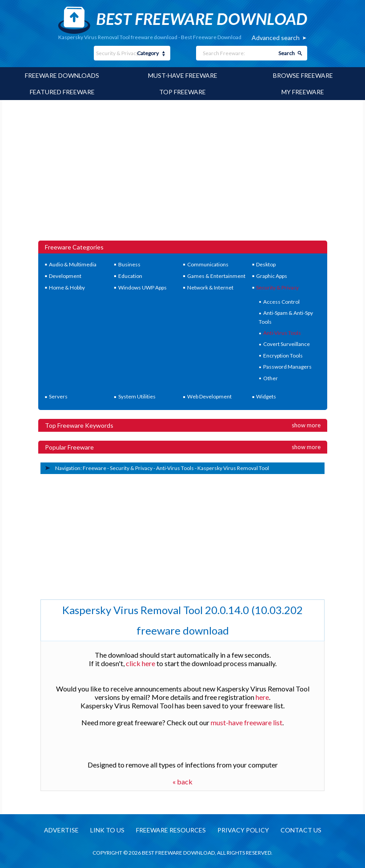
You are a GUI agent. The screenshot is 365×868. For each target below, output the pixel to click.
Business (129, 264)
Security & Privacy (277, 287)
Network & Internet (210, 287)
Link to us (107, 830)
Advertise (61, 830)
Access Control (281, 302)
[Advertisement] (182, 174)
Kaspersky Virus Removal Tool (233, 468)
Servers (58, 396)
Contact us (301, 830)
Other (271, 378)
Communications (208, 264)
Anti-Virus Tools (282, 333)
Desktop (266, 264)
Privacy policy (243, 830)
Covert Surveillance (287, 344)
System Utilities (137, 396)
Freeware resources (171, 830)
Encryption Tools (283, 356)
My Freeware (303, 92)
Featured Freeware (62, 92)
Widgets (266, 396)
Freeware (94, 468)
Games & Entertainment (216, 276)
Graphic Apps (272, 276)
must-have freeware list (247, 722)
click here (140, 663)
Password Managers (287, 367)
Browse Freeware (303, 75)
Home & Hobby (67, 287)
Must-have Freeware (183, 75)
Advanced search (276, 38)
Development (65, 276)
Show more (306, 425)
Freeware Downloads (62, 75)
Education (130, 276)
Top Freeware (182, 92)
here (262, 697)
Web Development (209, 396)
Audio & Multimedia (73, 264)
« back (182, 782)
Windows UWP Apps (142, 287)
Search (287, 53)
